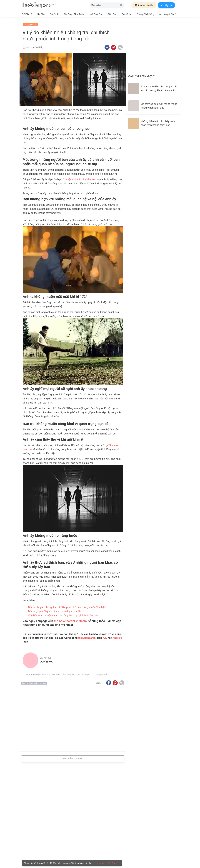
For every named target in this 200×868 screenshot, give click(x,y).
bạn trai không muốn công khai (34, 681)
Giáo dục (107, 14)
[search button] (121, 5)
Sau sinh (52, 14)
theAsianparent (87, 636)
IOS (105, 636)
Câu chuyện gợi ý (142, 75)
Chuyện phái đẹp (30, 23)
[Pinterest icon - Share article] (114, 46)
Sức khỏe (120, 14)
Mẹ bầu (40, 14)
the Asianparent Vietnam (70, 619)
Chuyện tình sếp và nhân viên (80, 178)
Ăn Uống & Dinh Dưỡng (162, 14)
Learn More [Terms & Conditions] (99, 863)
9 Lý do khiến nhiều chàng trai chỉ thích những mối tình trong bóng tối (78, 673)
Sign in (166, 5)
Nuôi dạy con (91, 14)
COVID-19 (27, 14)
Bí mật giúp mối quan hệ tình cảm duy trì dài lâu (55, 610)
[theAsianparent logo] (39, 5)
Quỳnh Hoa (46, 660)
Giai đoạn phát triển (70, 14)
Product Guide (144, 5)
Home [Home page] (25, 673)
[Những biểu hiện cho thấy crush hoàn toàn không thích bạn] (153, 122)
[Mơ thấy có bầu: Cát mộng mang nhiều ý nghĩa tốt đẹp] (153, 104)
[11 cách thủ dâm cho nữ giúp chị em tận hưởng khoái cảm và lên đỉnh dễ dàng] (153, 87)
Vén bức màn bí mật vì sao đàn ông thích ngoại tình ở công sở (63, 614)
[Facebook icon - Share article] (107, 46)
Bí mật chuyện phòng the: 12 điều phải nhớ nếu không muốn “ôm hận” (67, 606)
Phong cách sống (138, 14)
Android (117, 636)
